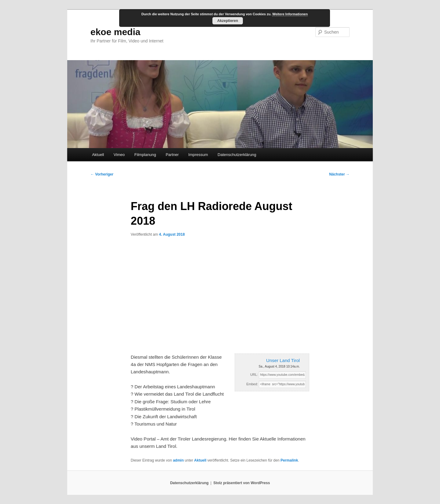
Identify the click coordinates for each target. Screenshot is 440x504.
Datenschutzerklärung (237, 155)
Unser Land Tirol (283, 360)
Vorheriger (102, 174)
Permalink (289, 460)
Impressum (198, 155)
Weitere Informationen (290, 14)
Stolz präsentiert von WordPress (242, 483)
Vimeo (119, 155)
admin (178, 460)
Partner (172, 155)
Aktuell (98, 155)
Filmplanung (145, 155)
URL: (254, 375)
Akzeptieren (228, 21)
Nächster (339, 174)
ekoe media (115, 32)
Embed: (252, 384)
